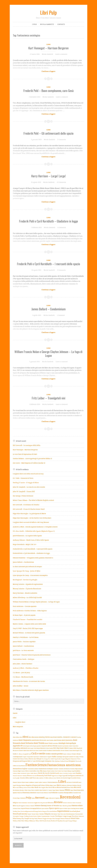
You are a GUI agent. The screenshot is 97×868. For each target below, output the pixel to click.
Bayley (51, 748)
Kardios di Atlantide (62, 778)
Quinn (33, 798)
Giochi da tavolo (44, 773)
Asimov (71, 746)
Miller (33, 788)
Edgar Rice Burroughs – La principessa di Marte (29, 514)
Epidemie (57, 761)
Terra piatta (16, 816)
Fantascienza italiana (33, 769)
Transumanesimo (46, 816)
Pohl (50, 793)
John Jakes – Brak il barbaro (23, 664)
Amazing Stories (44, 737)
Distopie (39, 759)
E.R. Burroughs (40, 761)
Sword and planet (75, 811)
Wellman (15, 821)
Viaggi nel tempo (47, 819)
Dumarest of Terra (76, 759)
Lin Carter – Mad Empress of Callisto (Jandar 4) (29, 463)
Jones (55, 778)
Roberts (65, 803)
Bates (48, 748)
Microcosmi (16, 788)
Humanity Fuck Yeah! (44, 776)
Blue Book (32, 750)
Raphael (57, 798)
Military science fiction (25, 787)
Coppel (49, 757)
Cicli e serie (38, 753)
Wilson (37, 821)
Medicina (75, 785)
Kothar (79, 778)
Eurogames (72, 761)
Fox (62, 771)
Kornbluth (74, 778)
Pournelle (76, 793)
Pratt (80, 793)
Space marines (45, 808)
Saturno (28, 806)
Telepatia (47, 814)
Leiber (40, 782)
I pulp (34, 24)
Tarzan (33, 814)
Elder (53, 761)
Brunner (67, 750)
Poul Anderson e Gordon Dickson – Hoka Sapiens (30, 611)
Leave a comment (61, 54)
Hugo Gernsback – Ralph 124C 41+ (25, 544)
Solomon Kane (17, 808)
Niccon (55, 787)
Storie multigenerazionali (27, 811)
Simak (70, 806)
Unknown (81, 816)
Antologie (62, 743)
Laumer (36, 782)
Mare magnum (18, 726)
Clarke (65, 754)
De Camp (76, 757)
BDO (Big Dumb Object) (61, 748)
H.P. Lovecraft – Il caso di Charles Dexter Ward (29, 509)
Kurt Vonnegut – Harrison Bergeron (48, 48)
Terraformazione (70, 814)
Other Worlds (43, 790)
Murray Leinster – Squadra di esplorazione (28, 584)
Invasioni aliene (25, 778)
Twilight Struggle (67, 816)
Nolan (72, 788)
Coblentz (69, 754)
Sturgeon (45, 811)
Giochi (15, 713)
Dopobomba (58, 759)
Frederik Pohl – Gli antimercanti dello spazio (48, 133)
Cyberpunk (65, 757)
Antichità (55, 743)
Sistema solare (77, 806)
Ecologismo (48, 761)
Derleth (15, 759)
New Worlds (49, 788)
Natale (37, 787)
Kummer (15, 782)
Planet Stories (40, 793)
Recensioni (70, 797)
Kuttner (20, 782)
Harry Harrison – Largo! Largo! (48, 176)
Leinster (45, 782)
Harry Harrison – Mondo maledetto (25, 593)
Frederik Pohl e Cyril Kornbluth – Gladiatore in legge (48, 221)
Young (70, 821)
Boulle (40, 750)
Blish (25, 750)
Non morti (77, 787)
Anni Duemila (50, 740)
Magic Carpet (53, 785)
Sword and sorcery (20, 814)
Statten (81, 808)
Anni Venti (49, 743)
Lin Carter (69, 782)
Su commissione (52, 811)
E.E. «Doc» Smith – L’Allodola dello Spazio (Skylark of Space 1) (34, 531)
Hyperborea (55, 776)
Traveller (53, 816)
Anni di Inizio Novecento (39, 740)
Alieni (25, 737)
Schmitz (32, 806)
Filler (38, 771)
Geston (28, 773)
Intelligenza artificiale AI (75, 776)
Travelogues (59, 816)
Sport (69, 808)
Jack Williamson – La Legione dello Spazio (27, 536)
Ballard (38, 748)
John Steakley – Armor (21, 686)
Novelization (16, 790)
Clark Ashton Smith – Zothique (24, 659)
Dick (18, 759)
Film (41, 771)
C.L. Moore (20, 754)
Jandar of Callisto (44, 778)
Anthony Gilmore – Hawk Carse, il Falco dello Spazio (31, 540)
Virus (54, 819)
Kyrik (23, 782)
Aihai (14, 737)
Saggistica (23, 806)
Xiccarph (66, 821)
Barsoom (43, 748)
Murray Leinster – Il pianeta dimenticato (27, 589)
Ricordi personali (43, 803)
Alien (21, 737)
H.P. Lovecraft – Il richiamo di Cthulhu (26, 505)
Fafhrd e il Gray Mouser (19, 766)
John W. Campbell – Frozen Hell (24, 491)
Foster (59, 771)
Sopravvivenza (25, 808)
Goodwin (65, 773)
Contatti (61, 24)
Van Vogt (32, 819)
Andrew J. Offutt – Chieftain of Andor (26, 668)
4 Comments (62, 227)
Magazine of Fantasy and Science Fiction (38, 785)
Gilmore (35, 773)
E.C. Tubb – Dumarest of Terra (23, 478)
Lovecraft (75, 782)
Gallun (19, 773)
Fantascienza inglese (20, 769)
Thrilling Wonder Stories (30, 816)
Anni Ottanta (57, 740)
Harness (15, 776)
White (23, 821)
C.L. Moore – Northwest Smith (23, 677)
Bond (37, 750)
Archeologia (26, 746)
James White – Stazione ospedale (24, 642)
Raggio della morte (50, 798)
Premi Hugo (16, 798)
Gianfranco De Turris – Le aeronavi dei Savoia (29, 681)
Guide (74, 773)
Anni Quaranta (67, 740)
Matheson (64, 785)
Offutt (26, 790)
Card (30, 754)
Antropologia (71, 743)
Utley (23, 819)
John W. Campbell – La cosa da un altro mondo (29, 487)
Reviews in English (33, 803)
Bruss (71, 750)
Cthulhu (54, 757)
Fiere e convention (31, 771)
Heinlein (25, 776)
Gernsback (23, 773)
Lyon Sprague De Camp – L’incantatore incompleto (30, 575)
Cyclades (71, 757)
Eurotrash (78, 761)
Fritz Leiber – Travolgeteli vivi (48, 398)
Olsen (29, 790)
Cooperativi (30, 757)
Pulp (28, 798)
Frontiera (77, 771)
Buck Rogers (76, 750)
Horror (29, 776)
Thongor (22, 816)
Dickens (22, 759)
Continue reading (42, 70)
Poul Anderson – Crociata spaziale (25, 606)
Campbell (25, 754)
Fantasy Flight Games (19, 771)
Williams (27, 821)
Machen (23, 785)
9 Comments (61, 270)
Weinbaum (68, 819)
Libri (48, 44)
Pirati (75, 790)
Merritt (79, 785)
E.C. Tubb (33, 761)
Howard (34, 776)
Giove (61, 773)
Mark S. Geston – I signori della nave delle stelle (30, 624)
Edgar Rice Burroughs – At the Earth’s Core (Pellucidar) (32, 518)
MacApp (19, 785)
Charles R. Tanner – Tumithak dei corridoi (28, 620)
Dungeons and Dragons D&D (21, 761)
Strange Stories (38, 811)
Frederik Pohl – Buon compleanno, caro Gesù (48, 91)
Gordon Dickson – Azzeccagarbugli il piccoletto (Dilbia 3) (32, 459)
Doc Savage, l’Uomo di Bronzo (23, 496)
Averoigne (31, 748)
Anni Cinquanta (25, 740)
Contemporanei (17, 757)
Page (54, 790)
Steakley (15, 811)
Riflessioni (51, 803)
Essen (67, 761)
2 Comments (62, 140)
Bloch (28, 750)
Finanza (45, 771)
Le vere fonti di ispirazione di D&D (25, 454)
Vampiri (27, 818)
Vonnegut (58, 819)
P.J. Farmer (49, 790)
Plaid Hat (20, 793)
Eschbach (63, 761)
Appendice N (18, 746)
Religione (16, 803)
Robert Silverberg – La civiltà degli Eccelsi (27, 597)
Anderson (15, 740)
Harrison (20, 776)
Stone (19, 811)
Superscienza (63, 811)
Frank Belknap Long (69, 771)
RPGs (14, 806)
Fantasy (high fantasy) (76, 769)
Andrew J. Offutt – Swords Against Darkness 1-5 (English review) (35, 527)
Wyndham (60, 821)
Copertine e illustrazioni (40, 757)
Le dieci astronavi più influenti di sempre (27, 566)
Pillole (67, 790)
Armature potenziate (63, 746)
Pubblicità (23, 798)
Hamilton (79, 773)
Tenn (59, 814)
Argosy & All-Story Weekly (49, 746)
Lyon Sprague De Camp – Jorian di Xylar (27, 571)
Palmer (57, 790)
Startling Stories (75, 808)
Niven (69, 788)
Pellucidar (62, 790)
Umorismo (75, 816)
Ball (35, 748)
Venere (40, 818)
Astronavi (24, 748)
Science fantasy (41, 806)
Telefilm (42, 814)
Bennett (21, 750)
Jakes (38, 778)
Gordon (70, 773)
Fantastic (56, 769)
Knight (69, 778)
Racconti (40, 798)
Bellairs (71, 748)
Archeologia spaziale (35, 746)
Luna (80, 782)
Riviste (58, 802)
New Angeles (42, 788)
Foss (56, 771)
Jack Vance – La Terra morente (23, 650)
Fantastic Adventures (64, 769)
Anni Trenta (39, 743)
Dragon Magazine (66, 759)
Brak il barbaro (57, 750)
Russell (18, 806)
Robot (74, 803)
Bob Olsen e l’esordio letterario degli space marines (31, 690)
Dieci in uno (33, 759)
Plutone (46, 793)
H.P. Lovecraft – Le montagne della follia (27, 445)
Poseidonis (61, 793)
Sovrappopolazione (36, 808)
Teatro (37, 814)
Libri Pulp (48, 12)
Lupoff (15, 785)
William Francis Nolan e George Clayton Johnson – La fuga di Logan (48, 354)
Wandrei (63, 819)
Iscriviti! (18, 845)
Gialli (32, 773)
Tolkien (39, 816)
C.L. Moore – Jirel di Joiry (21, 673)
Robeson (70, 803)
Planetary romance (29, 792)
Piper (72, 790)
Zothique (74, 821)
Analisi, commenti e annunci (67, 737)
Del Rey (81, 757)
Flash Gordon (51, 771)
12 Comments (61, 182)
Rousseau (79, 803)
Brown (63, 750)
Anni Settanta (27, 743)
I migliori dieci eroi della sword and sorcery (28, 474)
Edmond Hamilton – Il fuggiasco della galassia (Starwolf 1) (33, 558)
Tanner (29, 814)
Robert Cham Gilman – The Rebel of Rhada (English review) (33, 500)
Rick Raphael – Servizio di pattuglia (25, 580)
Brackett (45, 750)
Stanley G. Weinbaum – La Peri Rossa (26, 637)
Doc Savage (45, 759)
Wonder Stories (46, 821)
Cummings (59, 757)
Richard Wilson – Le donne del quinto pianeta (29, 633)
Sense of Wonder (53, 806)
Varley (36, 819)
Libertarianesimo (53, 782)
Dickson (26, 759)
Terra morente (79, 814)
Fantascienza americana (64, 765)
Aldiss (18, 737)
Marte (59, 785)
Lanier (27, 782)
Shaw (61, 806)
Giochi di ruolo (55, 773)
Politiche (54, 792)
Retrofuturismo (23, 803)
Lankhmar (31, 782)
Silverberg (65, 806)
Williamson (32, 821)
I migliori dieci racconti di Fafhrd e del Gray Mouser (31, 522)
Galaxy (15, 773)
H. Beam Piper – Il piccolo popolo (24, 615)
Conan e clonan (76, 754)
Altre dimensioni (33, 737)
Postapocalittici (68, 793)
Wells (19, 821)
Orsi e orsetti (35, 790)
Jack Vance (33, 778)
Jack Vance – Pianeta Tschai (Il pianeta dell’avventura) (32, 655)
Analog (79, 737)
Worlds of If (54, 821)
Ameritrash (54, 737)
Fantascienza (36, 765)
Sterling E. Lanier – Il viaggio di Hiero (26, 483)
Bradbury (50, 750)
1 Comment (61, 315)
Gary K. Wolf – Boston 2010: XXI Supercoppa (28, 628)
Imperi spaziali (63, 776)
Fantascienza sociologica (46, 769)
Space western (63, 808)
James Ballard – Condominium (48, 309)
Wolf (41, 821)
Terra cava (63, 814)
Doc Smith (51, 759)
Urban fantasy (17, 818)
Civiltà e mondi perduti (54, 754)
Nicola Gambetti (47, 24)
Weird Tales (75, 818)
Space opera (54, 808)
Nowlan (22, 790)
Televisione (54, 814)
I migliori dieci (20, 722)
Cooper (24, 757)
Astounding (17, 748)
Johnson (51, 778)
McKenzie (69, 785)
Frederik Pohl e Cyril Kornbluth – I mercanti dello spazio (48, 264)
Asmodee (76, 746)
